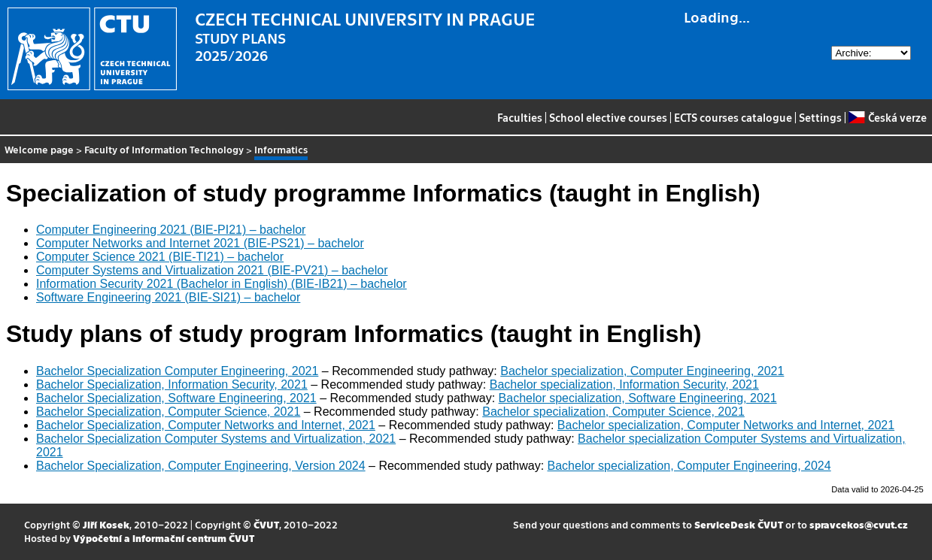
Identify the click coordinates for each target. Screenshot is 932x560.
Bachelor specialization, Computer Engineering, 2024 (689, 466)
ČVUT (266, 524)
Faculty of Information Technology (164, 149)
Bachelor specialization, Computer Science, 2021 (613, 412)
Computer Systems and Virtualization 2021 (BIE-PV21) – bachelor (212, 270)
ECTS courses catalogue (733, 117)
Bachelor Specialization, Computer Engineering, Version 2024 (201, 466)
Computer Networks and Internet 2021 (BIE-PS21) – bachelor (200, 243)
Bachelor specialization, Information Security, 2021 (624, 384)
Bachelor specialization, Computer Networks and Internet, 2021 (726, 425)
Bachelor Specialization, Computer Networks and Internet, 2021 (206, 425)
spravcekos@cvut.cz (859, 524)
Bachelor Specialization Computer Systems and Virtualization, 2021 (216, 439)
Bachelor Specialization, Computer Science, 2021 (168, 412)
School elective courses (608, 117)
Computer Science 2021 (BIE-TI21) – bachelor (160, 257)
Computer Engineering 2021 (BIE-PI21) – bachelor (171, 230)
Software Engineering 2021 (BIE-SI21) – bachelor (168, 297)
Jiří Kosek (106, 524)
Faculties (520, 117)
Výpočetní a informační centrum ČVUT (164, 538)
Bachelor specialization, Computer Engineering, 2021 (642, 371)
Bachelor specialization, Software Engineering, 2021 (638, 398)
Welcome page (39, 149)
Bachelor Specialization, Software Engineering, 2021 (176, 398)
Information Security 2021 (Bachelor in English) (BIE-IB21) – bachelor (222, 284)
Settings (820, 117)
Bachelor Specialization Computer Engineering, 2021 (177, 371)
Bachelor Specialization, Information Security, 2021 (172, 384)
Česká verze (887, 117)
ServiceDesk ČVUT (739, 524)
